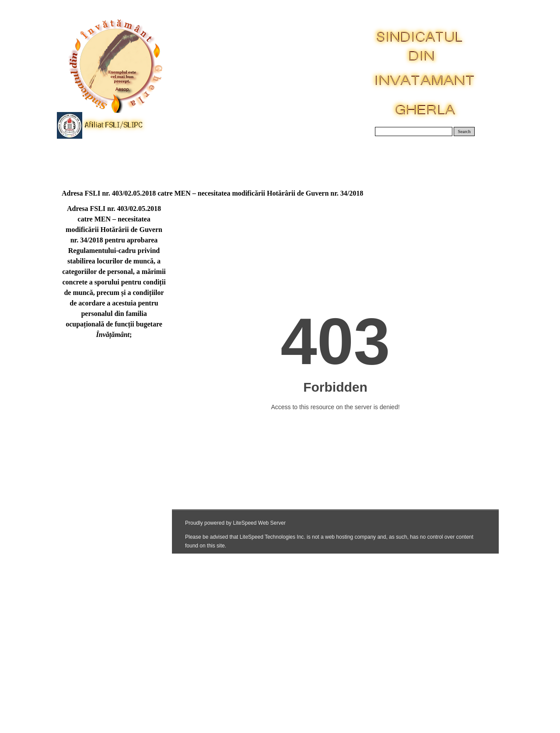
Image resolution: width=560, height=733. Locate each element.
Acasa (84, 157)
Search (464, 132)
